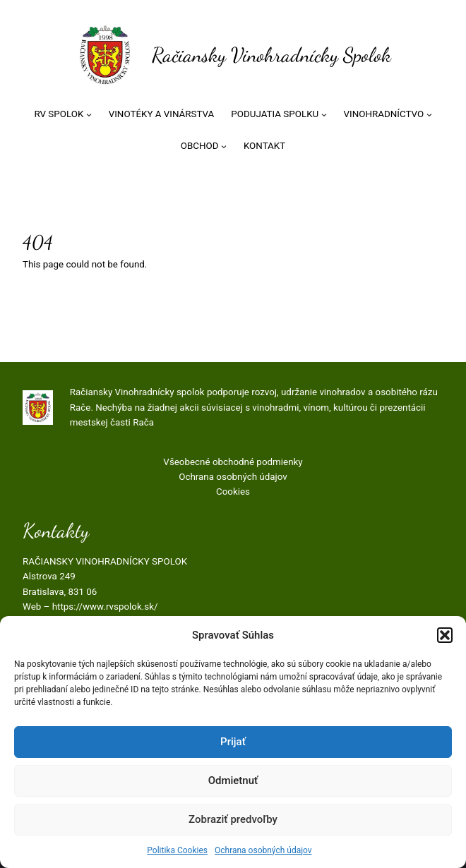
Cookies (233, 492)
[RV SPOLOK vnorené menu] (89, 114)
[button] (445, 635)
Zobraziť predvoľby (233, 819)
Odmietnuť (233, 780)
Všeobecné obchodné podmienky (233, 462)
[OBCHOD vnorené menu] (224, 146)
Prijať (233, 742)
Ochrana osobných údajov (263, 850)
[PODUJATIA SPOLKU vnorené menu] (324, 114)
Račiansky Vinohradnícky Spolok (271, 55)
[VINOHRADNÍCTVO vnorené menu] (429, 114)
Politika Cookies (177, 850)
